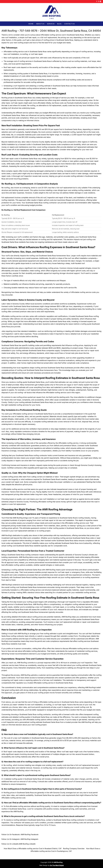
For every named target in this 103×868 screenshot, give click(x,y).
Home (31, 24)
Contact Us (69, 24)
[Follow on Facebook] (97, 2)
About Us (40, 24)
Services (51, 24)
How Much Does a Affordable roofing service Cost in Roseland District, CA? (33, 849)
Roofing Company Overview (74, 849)
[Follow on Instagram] (99, 2)
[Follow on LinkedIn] (100, 2)
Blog (59, 24)
